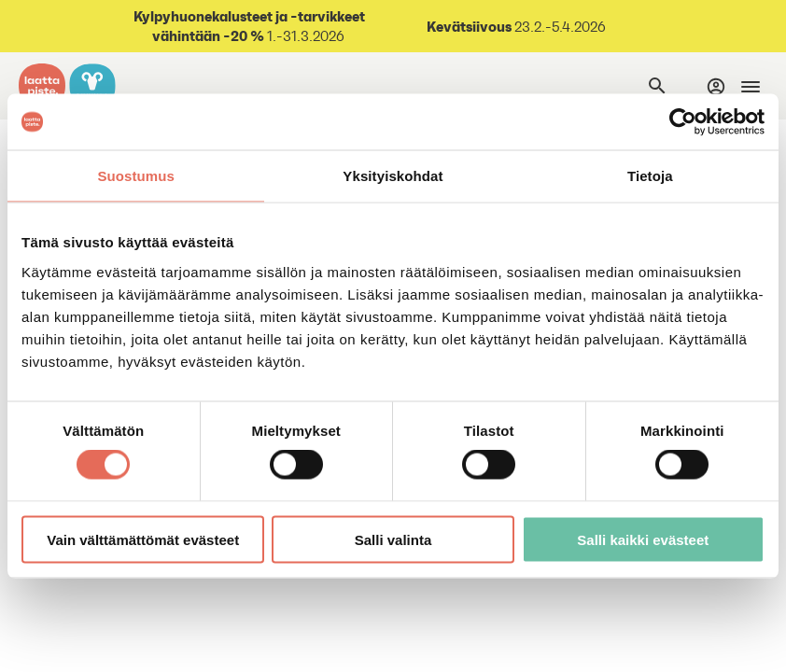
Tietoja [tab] (650, 176)
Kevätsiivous (469, 26)
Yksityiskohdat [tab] (393, 176)
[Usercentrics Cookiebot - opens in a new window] (683, 122)
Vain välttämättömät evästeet (143, 539)
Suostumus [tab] (136, 176)
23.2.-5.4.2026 (559, 27)
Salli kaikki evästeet (643, 539)
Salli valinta (393, 539)
